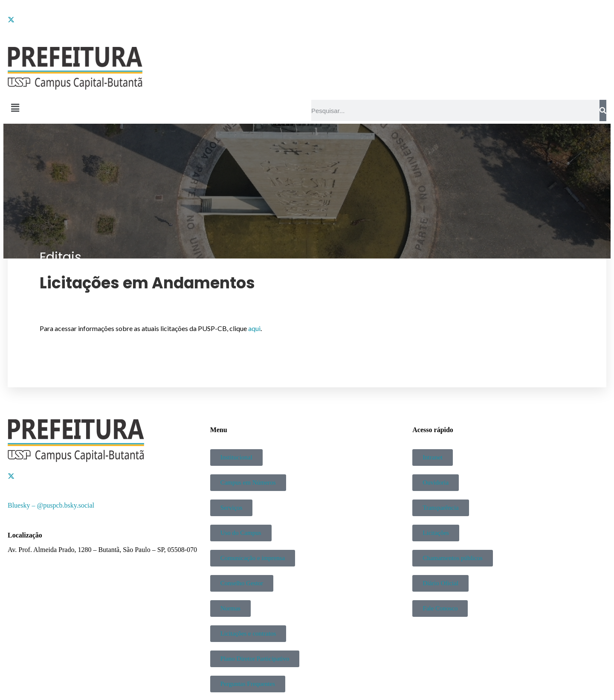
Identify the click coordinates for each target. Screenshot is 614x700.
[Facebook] (307, 12)
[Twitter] (307, 19)
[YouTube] (307, 35)
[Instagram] (307, 27)
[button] (155, 108)
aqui (254, 328)
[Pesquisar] (603, 110)
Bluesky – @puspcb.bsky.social (51, 505)
